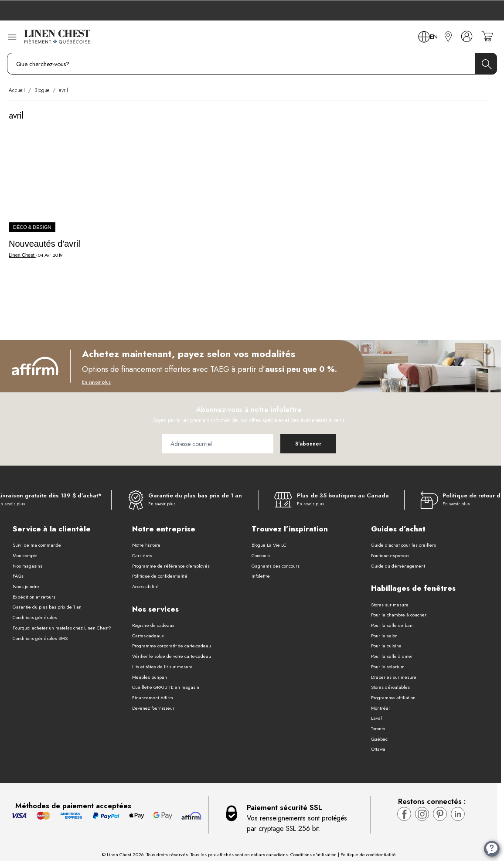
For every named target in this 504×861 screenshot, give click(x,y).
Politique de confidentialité (160, 576)
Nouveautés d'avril (44, 244)
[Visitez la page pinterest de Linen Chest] (440, 814)
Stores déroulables (390, 687)
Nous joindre (26, 586)
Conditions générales (35, 617)
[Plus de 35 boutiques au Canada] (332, 500)
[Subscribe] (308, 444)
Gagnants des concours (276, 566)
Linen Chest (22, 255)
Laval (376, 718)
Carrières (142, 555)
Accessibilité (145, 586)
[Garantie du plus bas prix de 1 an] (185, 500)
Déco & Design (32, 227)
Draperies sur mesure (394, 677)
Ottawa (378, 749)
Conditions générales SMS (40, 638)
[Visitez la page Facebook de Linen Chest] (404, 814)
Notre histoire (146, 545)
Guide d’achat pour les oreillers (404, 545)
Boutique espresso (390, 555)
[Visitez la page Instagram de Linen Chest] (422, 814)
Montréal (380, 708)
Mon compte (25, 555)
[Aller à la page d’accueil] (57, 37)
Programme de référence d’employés (171, 566)
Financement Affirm (153, 698)
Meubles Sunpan (150, 677)
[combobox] (252, 64)
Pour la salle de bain (392, 625)
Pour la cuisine (386, 646)
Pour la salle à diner (392, 656)
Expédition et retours (34, 597)
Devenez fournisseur (153, 708)
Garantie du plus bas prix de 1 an (47, 607)
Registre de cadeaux (153, 625)
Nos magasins (27, 566)
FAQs (18, 576)
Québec (379, 739)
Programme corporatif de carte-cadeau (172, 646)
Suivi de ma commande (37, 545)
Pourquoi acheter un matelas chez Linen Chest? (62, 628)
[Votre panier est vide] (487, 37)
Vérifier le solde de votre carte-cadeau (172, 656)
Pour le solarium (388, 667)
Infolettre (261, 576)
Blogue (42, 90)
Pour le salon (384, 636)
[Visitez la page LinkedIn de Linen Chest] (458, 814)
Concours (261, 555)
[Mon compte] (467, 37)
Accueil (17, 90)
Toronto (378, 728)
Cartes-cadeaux (148, 636)
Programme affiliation (393, 698)
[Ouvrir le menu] (12, 36)
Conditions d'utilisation (313, 854)
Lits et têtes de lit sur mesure (162, 667)
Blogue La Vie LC (269, 545)
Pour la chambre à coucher (399, 615)
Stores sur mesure (390, 605)
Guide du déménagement (398, 566)
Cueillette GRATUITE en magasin (166, 687)
